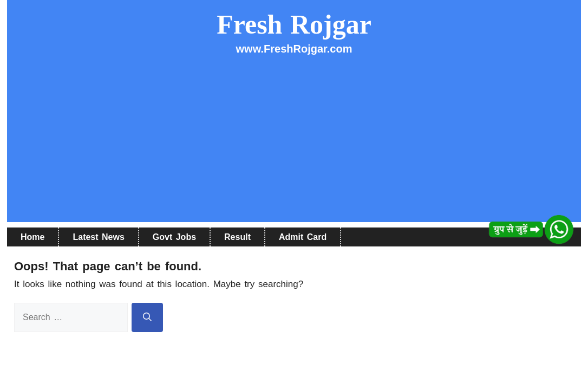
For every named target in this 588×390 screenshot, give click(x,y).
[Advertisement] (294, 146)
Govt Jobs (174, 237)
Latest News (98, 237)
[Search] (147, 317)
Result (237, 237)
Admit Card (303, 237)
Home (32, 237)
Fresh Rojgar (294, 24)
